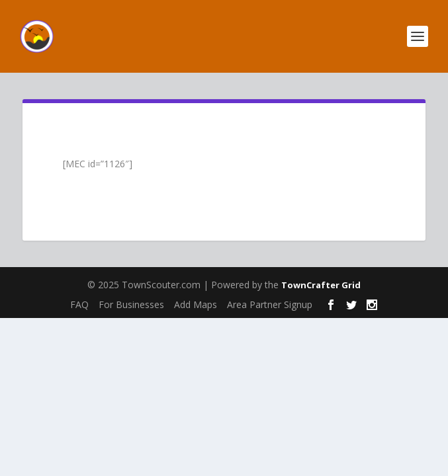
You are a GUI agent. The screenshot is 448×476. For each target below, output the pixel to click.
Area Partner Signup (270, 304)
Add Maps (196, 304)
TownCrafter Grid (321, 285)
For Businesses (131, 304)
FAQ (79, 304)
